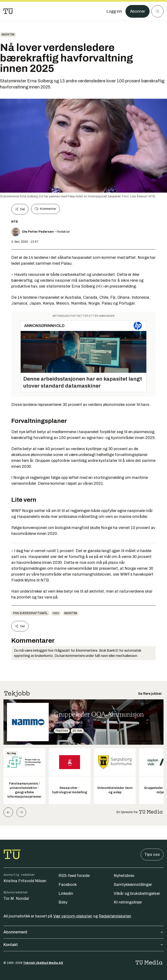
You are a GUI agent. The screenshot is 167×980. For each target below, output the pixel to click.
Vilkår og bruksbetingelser (137, 894)
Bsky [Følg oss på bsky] (63, 902)
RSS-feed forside (74, 876)
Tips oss (152, 855)
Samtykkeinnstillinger (133, 885)
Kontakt (83, 945)
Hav (56, 613)
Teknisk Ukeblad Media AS (43, 963)
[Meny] (157, 11)
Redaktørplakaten (115, 916)
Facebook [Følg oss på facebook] (68, 885)
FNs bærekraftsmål (30, 613)
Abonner (138, 11)
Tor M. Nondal (16, 899)
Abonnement (83, 932)
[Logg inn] (114, 11)
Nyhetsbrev (124, 876)
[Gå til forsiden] (8, 11)
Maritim (8, 35)
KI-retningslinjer (128, 902)
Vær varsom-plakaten (73, 916)
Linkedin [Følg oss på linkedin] (66, 894)
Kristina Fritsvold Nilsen (25, 881)
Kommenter (45, 209)
